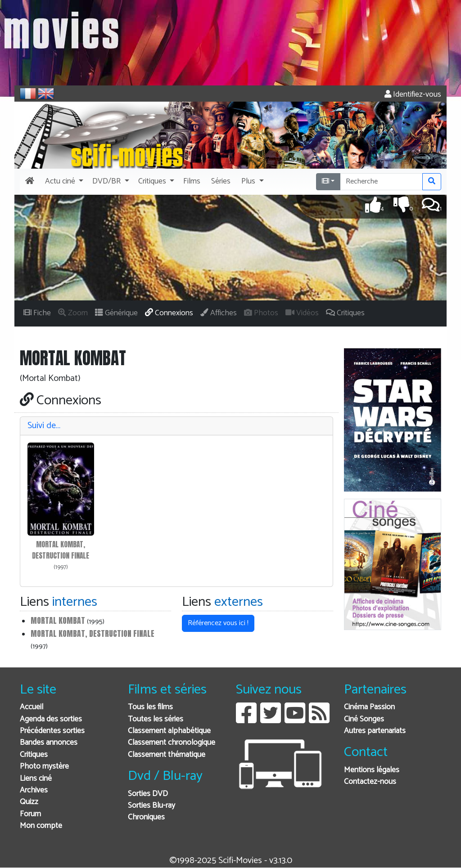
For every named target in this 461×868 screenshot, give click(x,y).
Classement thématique (167, 755)
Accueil (32, 707)
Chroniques (146, 817)
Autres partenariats (375, 731)
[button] (63, 182)
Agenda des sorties (51, 719)
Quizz (29, 802)
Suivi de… (44, 426)
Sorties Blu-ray (151, 806)
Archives (34, 790)
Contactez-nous (370, 782)
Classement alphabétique (169, 731)
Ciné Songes (364, 719)
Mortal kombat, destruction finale (93, 633)
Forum (30, 814)
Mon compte (41, 826)
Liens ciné (36, 779)
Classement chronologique (172, 743)
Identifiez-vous (413, 95)
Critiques (34, 755)
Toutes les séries (156, 719)
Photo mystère (44, 767)
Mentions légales (372, 770)
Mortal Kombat (58, 620)
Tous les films (150, 707)
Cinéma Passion (369, 707)
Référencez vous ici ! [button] (218, 623)
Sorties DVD (148, 794)
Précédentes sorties (52, 731)
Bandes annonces (49, 743)
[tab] (176, 426)
